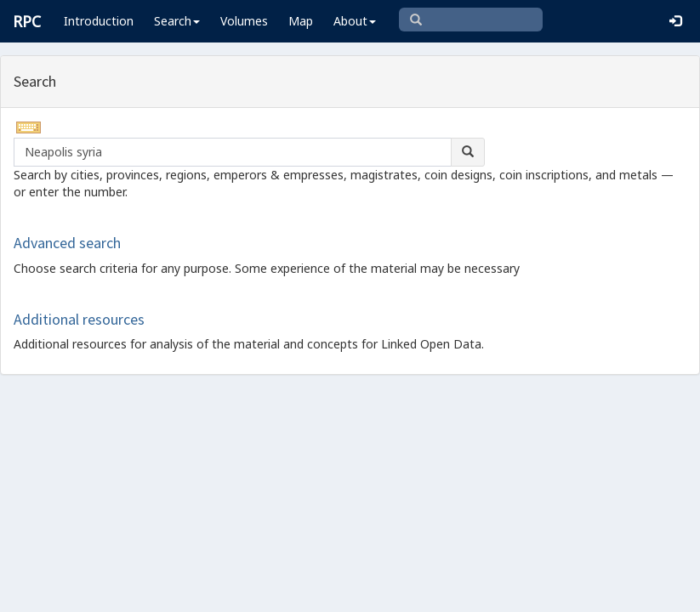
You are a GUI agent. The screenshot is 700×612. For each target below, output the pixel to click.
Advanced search (67, 243)
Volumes (244, 21)
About (355, 21)
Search (177, 21)
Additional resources (79, 319)
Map (301, 21)
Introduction (99, 21)
